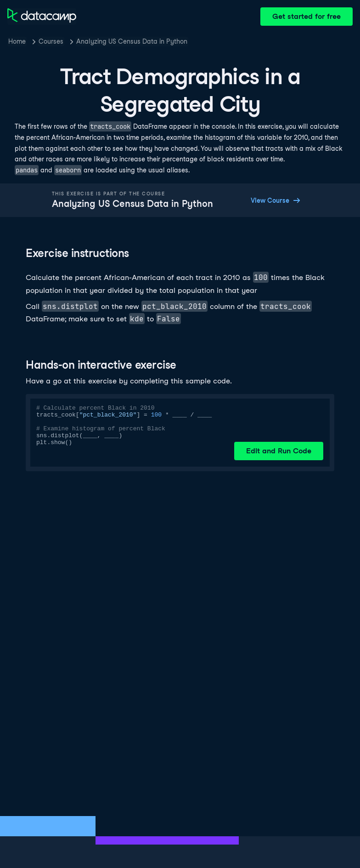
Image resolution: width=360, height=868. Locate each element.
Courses (51, 41)
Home (17, 41)
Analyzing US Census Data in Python (132, 41)
